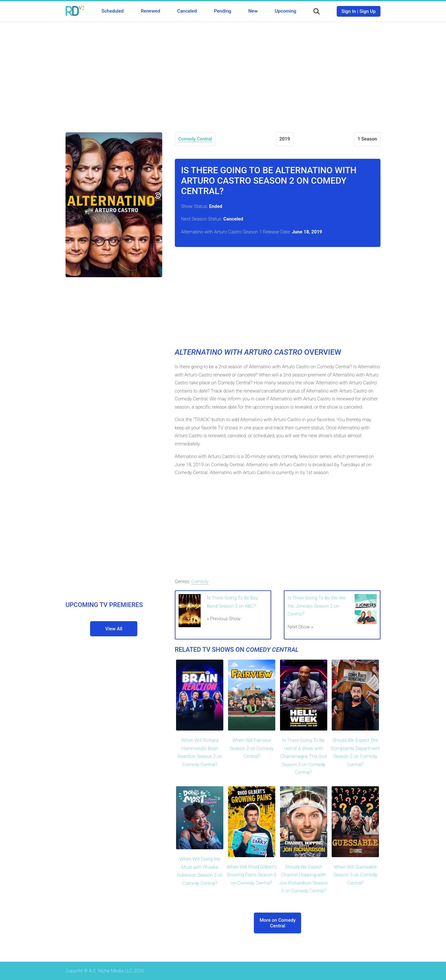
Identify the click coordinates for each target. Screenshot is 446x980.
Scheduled (112, 11)
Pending (223, 11)
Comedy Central (195, 139)
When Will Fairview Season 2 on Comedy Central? (252, 748)
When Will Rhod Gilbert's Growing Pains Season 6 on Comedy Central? (252, 875)
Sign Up (368, 11)
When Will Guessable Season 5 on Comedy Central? (355, 875)
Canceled (187, 11)
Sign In (349, 11)
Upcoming (285, 11)
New (253, 11)
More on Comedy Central (277, 923)
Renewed (150, 11)
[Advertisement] (223, 72)
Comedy (200, 582)
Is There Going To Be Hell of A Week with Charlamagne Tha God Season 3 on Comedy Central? (303, 756)
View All (114, 629)
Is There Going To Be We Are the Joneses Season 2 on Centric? (317, 606)
